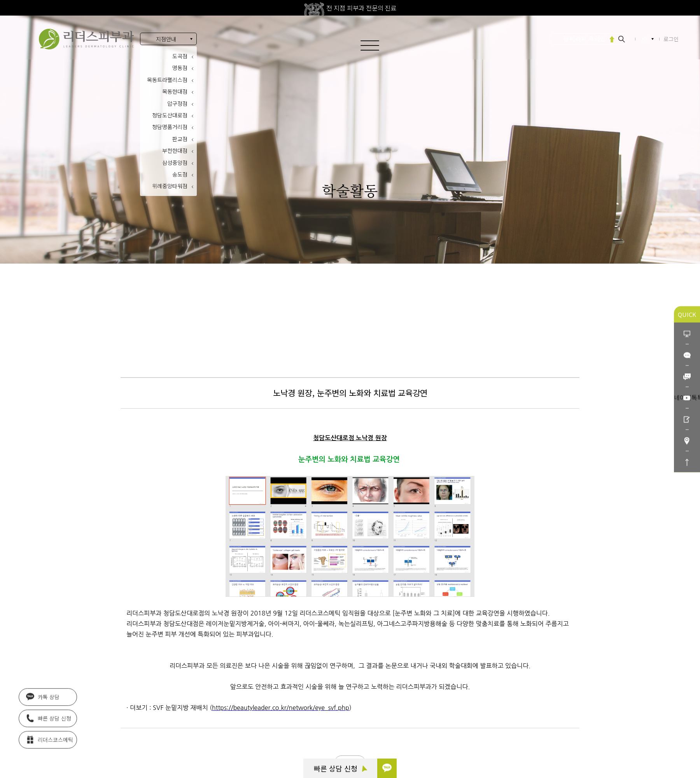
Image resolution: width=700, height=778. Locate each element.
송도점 (180, 174)
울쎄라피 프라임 (585, 38)
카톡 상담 (43, 694)
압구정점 (177, 103)
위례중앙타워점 (170, 186)
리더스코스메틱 (50, 737)
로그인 (671, 39)
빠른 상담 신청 (340, 768)
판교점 (180, 139)
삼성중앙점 (175, 163)
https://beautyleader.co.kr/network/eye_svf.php (281, 708)
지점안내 (166, 39)
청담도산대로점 (170, 115)
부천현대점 (175, 150)
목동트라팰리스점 (167, 80)
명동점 (180, 68)
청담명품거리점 (170, 127)
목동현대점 (175, 91)
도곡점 (180, 56)
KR (646, 39)
